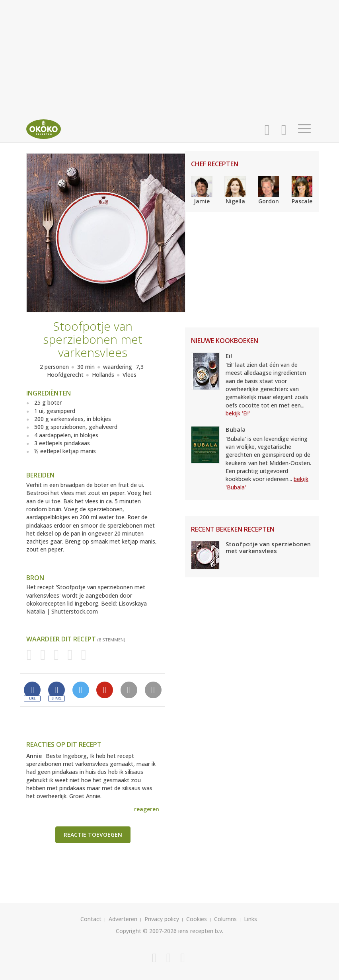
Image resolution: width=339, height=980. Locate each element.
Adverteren (123, 919)
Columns (225, 919)
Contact (91, 919)
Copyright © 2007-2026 (146, 931)
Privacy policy (162, 919)
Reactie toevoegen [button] (93, 835)
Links (250, 919)
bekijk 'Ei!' (238, 413)
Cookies (197, 919)
